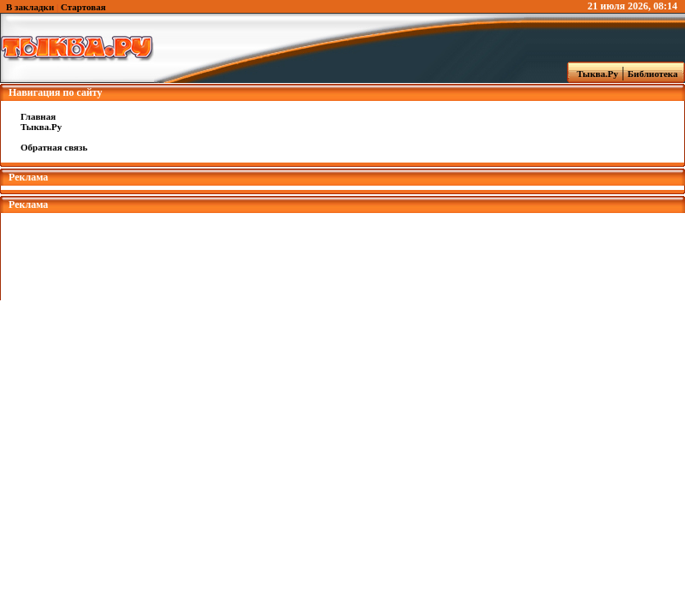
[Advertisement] (343, 252)
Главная (38, 116)
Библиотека (655, 74)
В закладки (30, 7)
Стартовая (83, 7)
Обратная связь (54, 147)
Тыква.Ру (593, 74)
